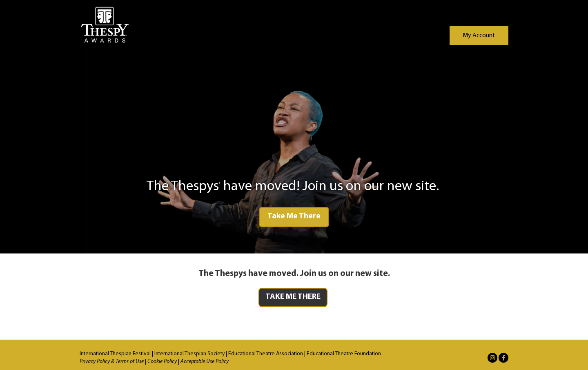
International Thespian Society (189, 354)
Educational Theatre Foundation (344, 354)
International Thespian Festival (115, 354)
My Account (479, 36)
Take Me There (294, 216)
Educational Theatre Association (266, 354)
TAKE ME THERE (293, 297)
